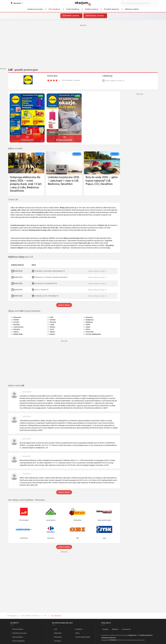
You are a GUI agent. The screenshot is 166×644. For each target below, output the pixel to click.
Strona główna (12, 616)
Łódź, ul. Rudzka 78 (41, 290)
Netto (77, 633)
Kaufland (79, 629)
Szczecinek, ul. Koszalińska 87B (46, 283)
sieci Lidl (21, 257)
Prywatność (126, 629)
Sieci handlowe (18, 637)
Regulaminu (132, 635)
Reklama (115, 629)
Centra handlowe (18, 641)
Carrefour (58, 641)
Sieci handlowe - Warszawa (30, 616)
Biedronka (58, 633)
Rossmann (58, 637)
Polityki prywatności (146, 635)
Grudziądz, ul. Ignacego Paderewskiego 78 (50, 271)
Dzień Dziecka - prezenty (95, 16)
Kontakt (105, 629)
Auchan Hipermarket (83, 637)
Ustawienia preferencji (109, 638)
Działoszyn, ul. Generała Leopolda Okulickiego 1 (51, 277)
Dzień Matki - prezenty (71, 16)
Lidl (45, 616)
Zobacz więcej (64, 305)
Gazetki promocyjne (19, 633)
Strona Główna (18, 629)
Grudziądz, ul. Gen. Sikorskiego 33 (46, 296)
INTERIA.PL (113, 640)
